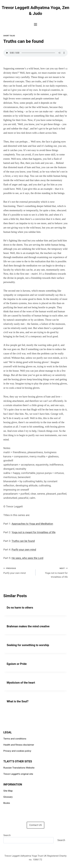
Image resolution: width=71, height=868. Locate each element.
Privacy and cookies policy (17, 751)
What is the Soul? (18, 701)
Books (7, 803)
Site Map (8, 791)
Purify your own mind (24, 550)
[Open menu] (36, 24)
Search (7, 835)
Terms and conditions (15, 739)
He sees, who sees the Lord (27, 558)
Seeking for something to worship (28, 645)
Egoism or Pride (17, 664)
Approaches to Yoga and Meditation (32, 524)
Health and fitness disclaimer (19, 745)
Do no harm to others (20, 608)
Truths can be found (23, 541)
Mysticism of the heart (21, 683)
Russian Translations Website (19, 768)
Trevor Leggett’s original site (18, 774)
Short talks (9, 36)
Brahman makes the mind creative (28, 626)
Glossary (8, 797)
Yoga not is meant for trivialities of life (34, 532)
